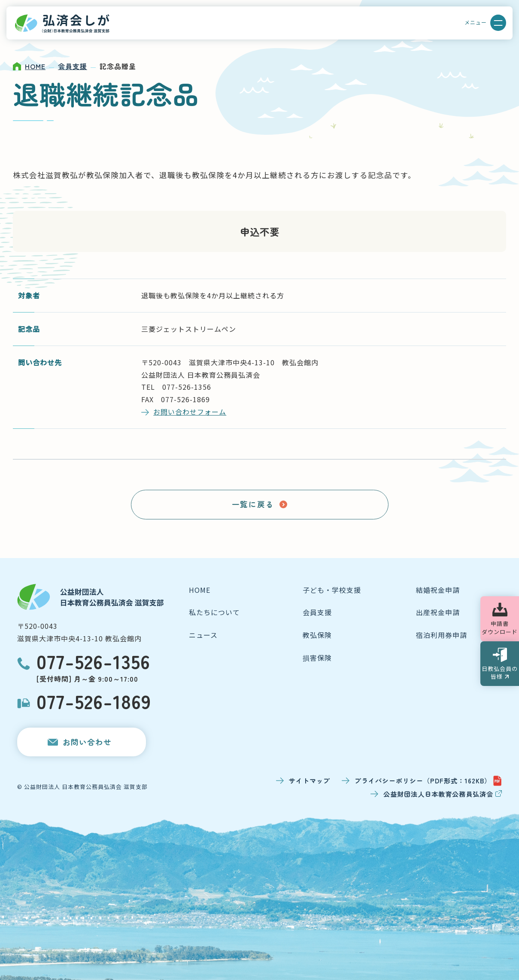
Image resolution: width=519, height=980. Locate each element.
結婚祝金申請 (438, 590)
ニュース (203, 635)
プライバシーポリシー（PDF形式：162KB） (428, 781)
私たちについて (214, 612)
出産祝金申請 (438, 612)
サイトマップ (310, 780)
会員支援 (73, 66)
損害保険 (317, 658)
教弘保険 (317, 635)
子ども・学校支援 (332, 590)
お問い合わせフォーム (190, 412)
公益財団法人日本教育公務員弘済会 (443, 794)
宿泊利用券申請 (442, 635)
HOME (35, 66)
